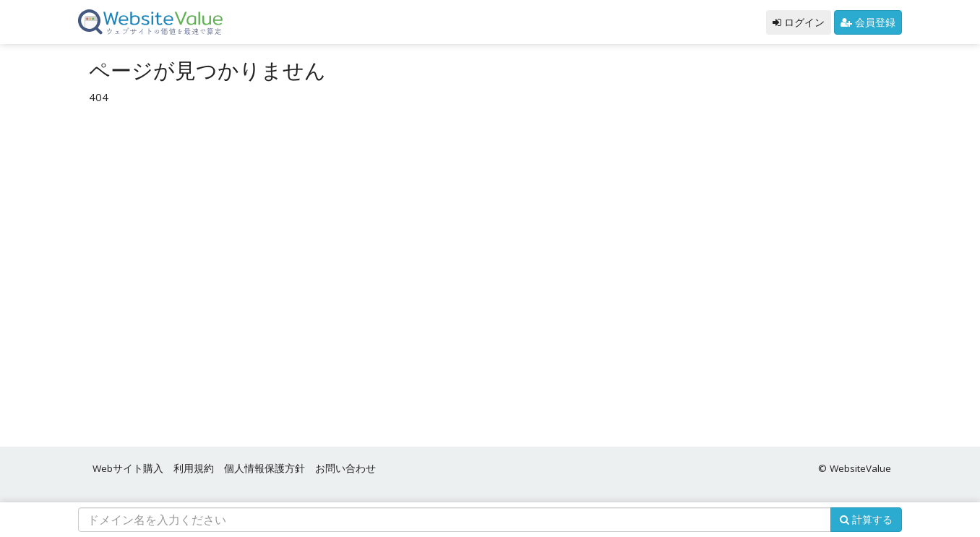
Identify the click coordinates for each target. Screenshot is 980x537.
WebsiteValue (860, 468)
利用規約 (194, 468)
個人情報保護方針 (265, 468)
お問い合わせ (345, 468)
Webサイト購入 (128, 468)
